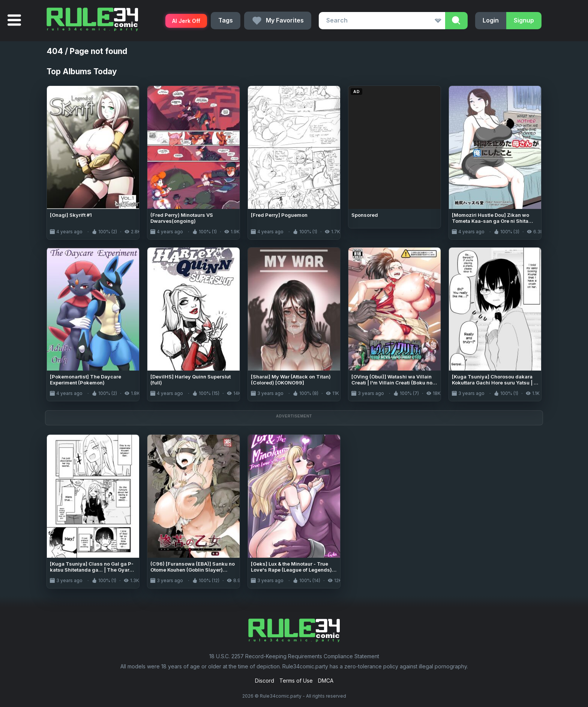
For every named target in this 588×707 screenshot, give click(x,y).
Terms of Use (296, 681)
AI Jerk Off (186, 21)
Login (491, 20)
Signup (524, 20)
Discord (265, 681)
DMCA (326, 681)
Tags (226, 20)
